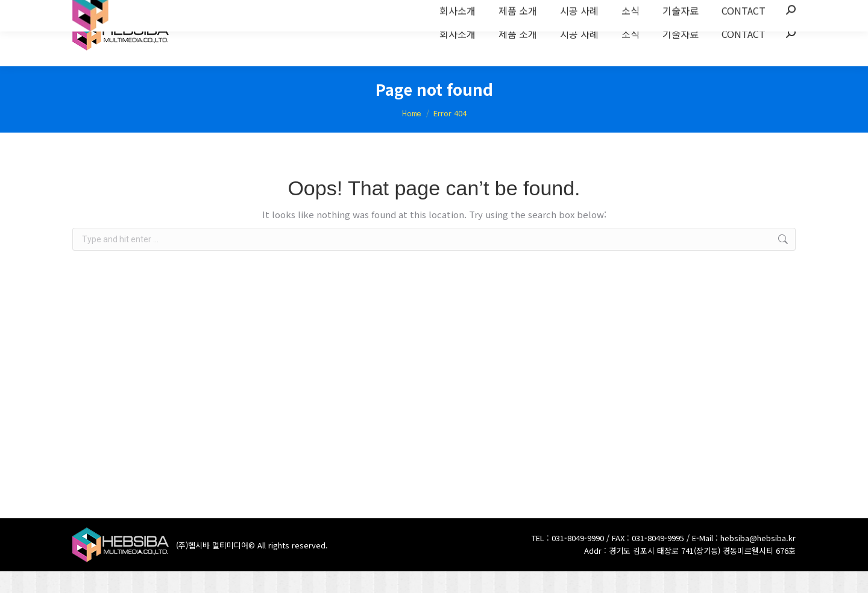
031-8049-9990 (578, 560)
